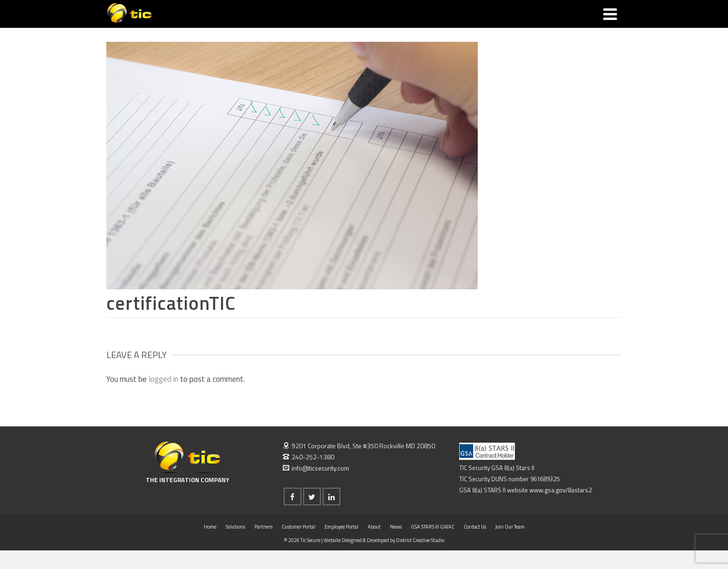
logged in (163, 379)
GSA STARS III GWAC (433, 527)
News (396, 527)
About (374, 527)
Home (210, 527)
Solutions (235, 527)
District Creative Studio (420, 540)
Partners (263, 527)
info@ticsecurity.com (316, 468)
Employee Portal (341, 527)
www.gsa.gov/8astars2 (560, 490)
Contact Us (475, 527)
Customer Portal (299, 527)
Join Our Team (510, 527)
